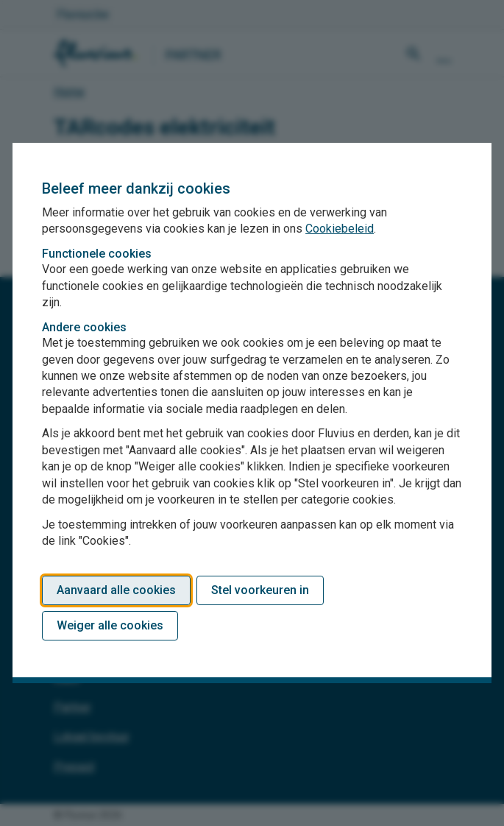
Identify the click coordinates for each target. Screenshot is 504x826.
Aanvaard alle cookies (116, 590)
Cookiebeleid (340, 229)
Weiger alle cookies (110, 625)
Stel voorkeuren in (260, 590)
